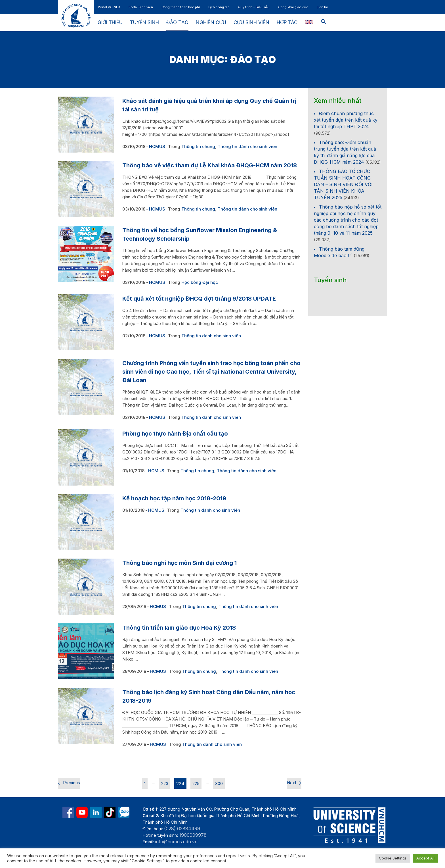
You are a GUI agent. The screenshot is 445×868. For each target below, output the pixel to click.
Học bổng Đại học (200, 282)
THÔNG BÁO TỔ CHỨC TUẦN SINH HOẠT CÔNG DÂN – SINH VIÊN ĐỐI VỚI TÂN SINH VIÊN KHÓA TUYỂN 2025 (343, 184)
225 (196, 783)
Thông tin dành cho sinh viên (247, 146)
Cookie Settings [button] (393, 858)
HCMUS (157, 146)
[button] (324, 23)
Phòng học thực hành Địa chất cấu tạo (175, 434)
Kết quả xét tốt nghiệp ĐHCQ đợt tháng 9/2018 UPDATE (199, 299)
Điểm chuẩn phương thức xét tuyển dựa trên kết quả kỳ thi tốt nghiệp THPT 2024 (346, 120)
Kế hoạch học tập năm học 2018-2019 (174, 498)
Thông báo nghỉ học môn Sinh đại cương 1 (180, 563)
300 (219, 783)
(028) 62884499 (182, 829)
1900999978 (193, 835)
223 (165, 783)
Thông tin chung (198, 146)
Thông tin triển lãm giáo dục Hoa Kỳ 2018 (179, 628)
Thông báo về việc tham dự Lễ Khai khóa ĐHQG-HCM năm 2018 (210, 165)
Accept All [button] (425, 858)
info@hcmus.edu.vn (176, 842)
